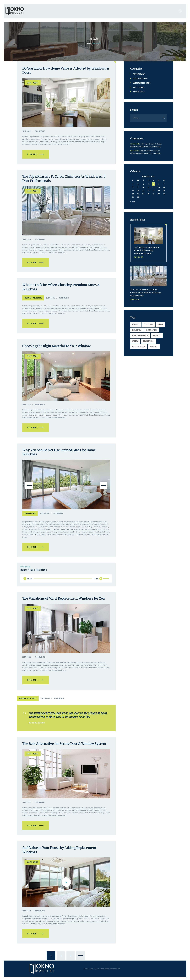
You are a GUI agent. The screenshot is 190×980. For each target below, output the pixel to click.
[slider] (63, 580)
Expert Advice (33, 83)
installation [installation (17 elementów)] (152, 330)
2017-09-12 (27, 406)
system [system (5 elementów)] (135, 341)
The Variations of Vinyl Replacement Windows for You (64, 601)
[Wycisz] (101, 580)
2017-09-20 (27, 240)
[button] (29, 487)
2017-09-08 (45, 515)
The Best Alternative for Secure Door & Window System (65, 746)
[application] (66, 580)
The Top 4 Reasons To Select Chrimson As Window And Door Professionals (65, 179)
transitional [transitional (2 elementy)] (149, 341)
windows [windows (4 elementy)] (154, 346)
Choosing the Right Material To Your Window (57, 347)
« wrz (133, 201)
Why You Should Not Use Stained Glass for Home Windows (60, 454)
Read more (33, 154)
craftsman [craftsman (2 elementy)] (148, 324)
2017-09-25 (27, 131)
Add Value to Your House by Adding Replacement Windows (60, 853)
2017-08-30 (27, 659)
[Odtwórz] (25, 580)
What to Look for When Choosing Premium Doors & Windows (62, 288)
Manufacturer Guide (33, 299)
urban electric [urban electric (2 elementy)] (139, 346)
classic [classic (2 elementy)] (136, 324)
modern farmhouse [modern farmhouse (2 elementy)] (140, 335)
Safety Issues (30, 515)
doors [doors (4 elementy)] (161, 324)
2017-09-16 (51, 299)
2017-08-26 (45, 701)
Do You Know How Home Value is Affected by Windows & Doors (65, 71)
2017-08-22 (27, 805)
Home (89, 43)
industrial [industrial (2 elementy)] (137, 330)
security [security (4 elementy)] (157, 335)
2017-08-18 (27, 913)
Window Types (139, 91)
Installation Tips (140, 78)
